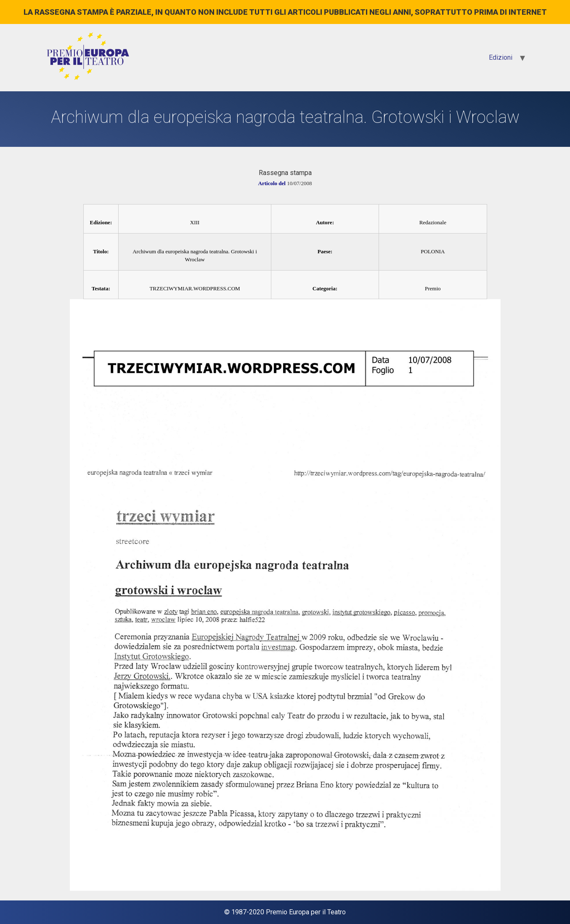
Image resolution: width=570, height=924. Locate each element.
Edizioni (501, 57)
